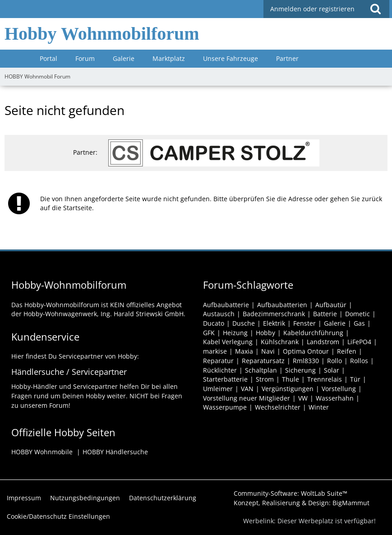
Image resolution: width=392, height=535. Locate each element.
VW (303, 398)
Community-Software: (291, 493)
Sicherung (300, 370)
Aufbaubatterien (282, 305)
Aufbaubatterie (226, 305)
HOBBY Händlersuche (115, 452)
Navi (268, 351)
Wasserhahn (335, 398)
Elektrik (274, 323)
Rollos (359, 361)
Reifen (347, 351)
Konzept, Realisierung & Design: (302, 503)
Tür (355, 379)
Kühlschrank (280, 342)
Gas (359, 323)
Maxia (244, 351)
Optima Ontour (306, 351)
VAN (247, 389)
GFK (209, 333)
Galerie (335, 323)
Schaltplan (261, 370)
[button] (375, 9)
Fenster (304, 323)
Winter (319, 407)
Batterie (325, 314)
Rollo (334, 361)
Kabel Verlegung (228, 342)
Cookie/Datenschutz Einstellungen (58, 516)
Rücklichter (220, 370)
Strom (265, 379)
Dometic (357, 314)
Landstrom (323, 342)
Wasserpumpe (225, 407)
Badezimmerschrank (274, 314)
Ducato (214, 323)
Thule (291, 379)
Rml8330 (306, 361)
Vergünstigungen (288, 389)
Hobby (265, 333)
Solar (332, 370)
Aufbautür (331, 305)
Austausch (219, 314)
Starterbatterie (225, 379)
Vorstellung (339, 389)
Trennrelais (325, 379)
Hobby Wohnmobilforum (102, 34)
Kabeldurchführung (313, 333)
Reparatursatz (263, 361)
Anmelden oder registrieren (312, 9)
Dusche (244, 323)
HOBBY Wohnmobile (42, 452)
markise (215, 351)
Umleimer (218, 389)
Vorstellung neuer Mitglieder (247, 398)
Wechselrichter (278, 407)
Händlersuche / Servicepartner (69, 372)
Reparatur (218, 361)
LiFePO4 (359, 342)
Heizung (235, 333)
